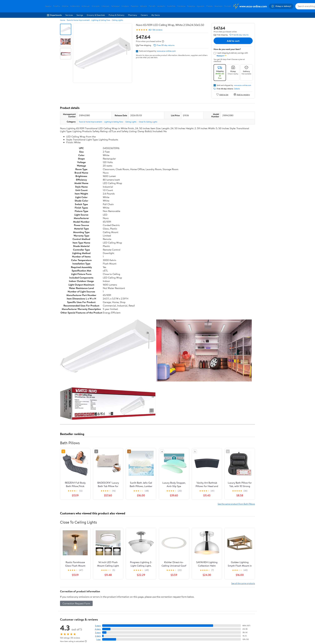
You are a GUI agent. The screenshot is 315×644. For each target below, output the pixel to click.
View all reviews (71, 557)
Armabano (125, 6)
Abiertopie (218, 6)
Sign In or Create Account (129, 597)
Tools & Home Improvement (78, 20)
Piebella (209, 6)
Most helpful (114, 567)
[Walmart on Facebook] (231, 626)
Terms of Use (189, 611)
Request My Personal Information (198, 624)
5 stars (98, 535)
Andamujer (86, 6)
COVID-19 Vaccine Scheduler (150, 611)
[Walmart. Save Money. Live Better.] (250, 6)
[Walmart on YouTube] (242, 626)
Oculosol (228, 6)
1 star (98, 549)
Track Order (174, 597)
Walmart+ (95, 624)
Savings (80, 15)
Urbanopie (105, 6)
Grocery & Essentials (96, 15)
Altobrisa (65, 6)
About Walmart (52, 611)
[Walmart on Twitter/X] (236, 626)
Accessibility (143, 624)
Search (249, 567)
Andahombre (75, 6)
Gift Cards (95, 628)
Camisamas (181, 6)
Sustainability (51, 628)
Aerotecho (161, 6)
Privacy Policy (189, 615)
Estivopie (144, 6)
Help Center (154, 597)
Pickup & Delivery (116, 15)
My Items (156, 15)
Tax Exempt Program (146, 632)
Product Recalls (144, 628)
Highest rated (95, 567)
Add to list (222, 94)
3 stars (98, 542)
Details (237, 89)
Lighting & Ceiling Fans (101, 20)
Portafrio (56, 6)
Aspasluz (48, 6)
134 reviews (157, 30)
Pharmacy (133, 15)
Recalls (140, 620)
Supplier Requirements (55, 632)
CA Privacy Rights (191, 620)
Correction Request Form (76, 513)
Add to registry (242, 94)
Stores (94, 615)
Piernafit (152, 6)
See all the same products (243, 493)
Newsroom (50, 620)
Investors (49, 624)
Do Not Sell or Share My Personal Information (203, 628)
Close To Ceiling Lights (148, 122)
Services (69, 15)
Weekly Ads (193, 597)
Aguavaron (201, 6)
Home (62, 20)
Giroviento (96, 6)
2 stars (98, 546)
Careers (144, 15)
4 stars (98, 539)
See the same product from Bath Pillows (236, 414)
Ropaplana (191, 6)
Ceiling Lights (117, 20)
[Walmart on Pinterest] (248, 626)
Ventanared (115, 6)
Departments (54, 15)
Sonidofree (171, 6)
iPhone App (234, 611)
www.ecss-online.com (166, 51)
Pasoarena (135, 6)
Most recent (77, 567)
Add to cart (233, 41)
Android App (235, 615)
